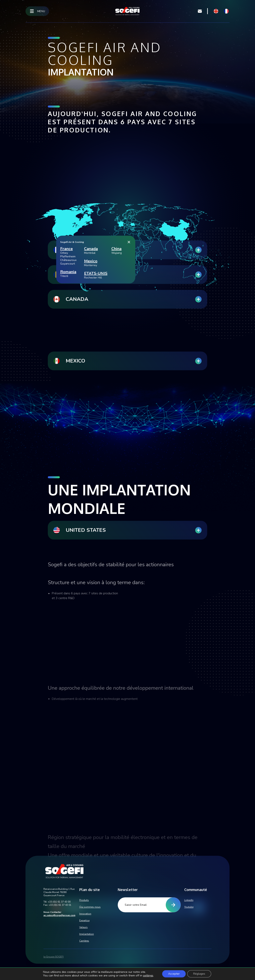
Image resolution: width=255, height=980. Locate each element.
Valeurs (83, 927)
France (66, 321)
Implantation (87, 934)
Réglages (199, 974)
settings (148, 976)
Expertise (84, 920)
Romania (68, 344)
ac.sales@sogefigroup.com (59, 915)
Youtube (189, 907)
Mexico (91, 334)
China (116, 321)
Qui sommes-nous (90, 907)
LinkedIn (189, 900)
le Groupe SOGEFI (53, 957)
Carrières (84, 941)
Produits (84, 900)
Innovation (85, 914)
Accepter (174, 974)
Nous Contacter (52, 912)
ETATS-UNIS (96, 346)
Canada (91, 321)
